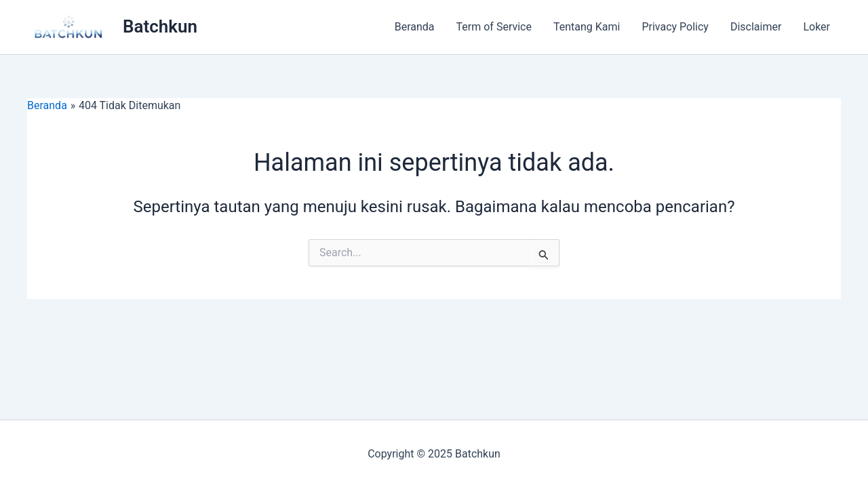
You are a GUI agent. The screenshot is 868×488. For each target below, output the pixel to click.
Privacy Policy (675, 27)
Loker (816, 27)
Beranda (415, 27)
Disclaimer (756, 27)
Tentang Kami (587, 27)
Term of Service (494, 27)
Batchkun (160, 26)
